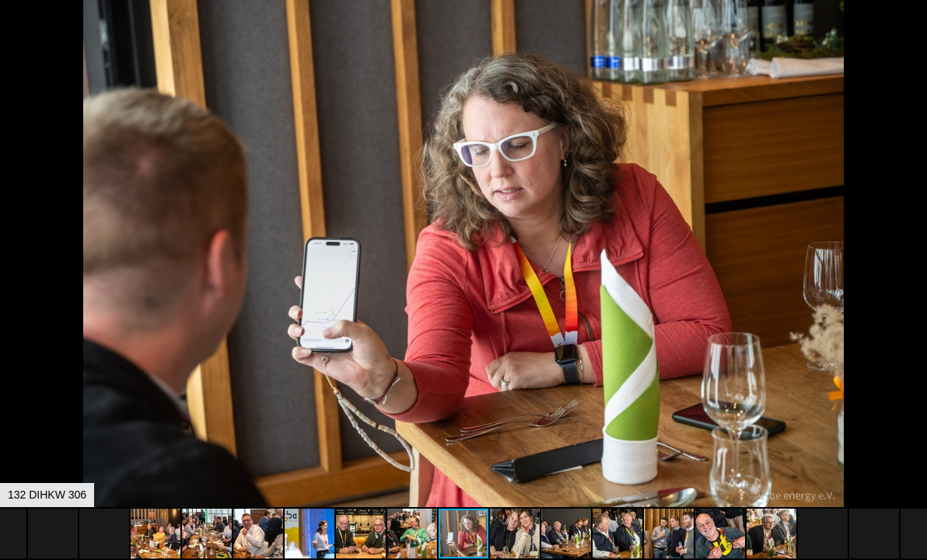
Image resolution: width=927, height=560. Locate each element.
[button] (913, 40)
